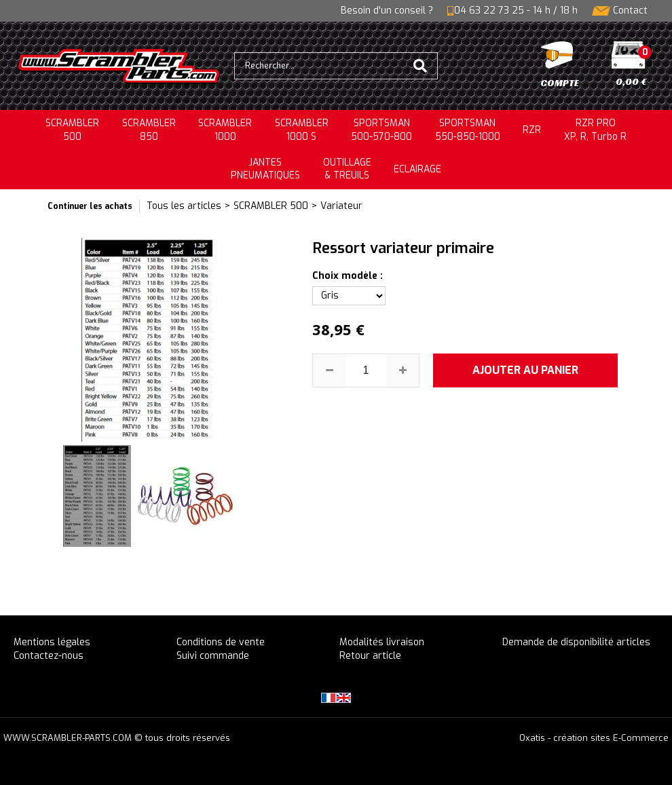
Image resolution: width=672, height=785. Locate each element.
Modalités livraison (382, 642)
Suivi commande (213, 656)
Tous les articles (184, 206)
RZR (532, 130)
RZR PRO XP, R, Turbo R (595, 130)
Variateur (341, 206)
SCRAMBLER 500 (271, 206)
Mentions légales (52, 642)
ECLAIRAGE (417, 169)
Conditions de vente (221, 642)
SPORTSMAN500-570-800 (381, 130)
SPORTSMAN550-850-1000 (468, 130)
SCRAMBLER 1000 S (302, 130)
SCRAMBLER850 (149, 130)
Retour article (370, 656)
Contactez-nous (49, 656)
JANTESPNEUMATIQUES (265, 169)
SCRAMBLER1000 (225, 130)
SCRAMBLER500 (72, 130)
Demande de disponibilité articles (576, 642)
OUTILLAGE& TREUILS (347, 169)
